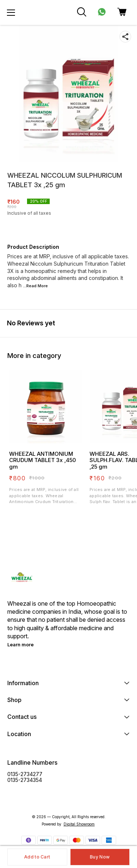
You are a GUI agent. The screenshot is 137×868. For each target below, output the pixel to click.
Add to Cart (37, 857)
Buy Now (100, 857)
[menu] (11, 12)
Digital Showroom (79, 824)
